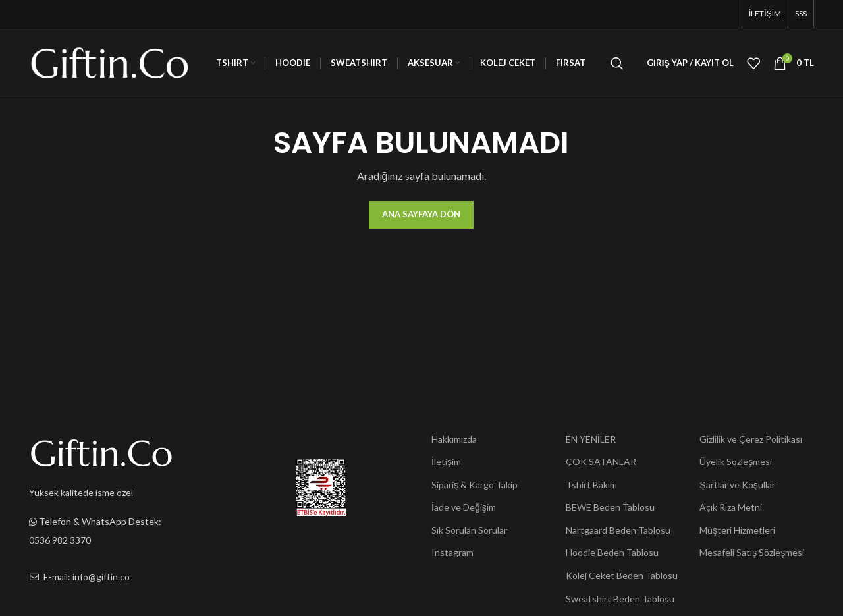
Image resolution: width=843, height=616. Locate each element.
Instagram (452, 552)
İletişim (446, 462)
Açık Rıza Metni (731, 507)
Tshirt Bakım (591, 485)
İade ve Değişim (464, 507)
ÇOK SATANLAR (601, 462)
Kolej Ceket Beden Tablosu (622, 575)
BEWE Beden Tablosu (610, 507)
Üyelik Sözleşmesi (736, 462)
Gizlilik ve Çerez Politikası (751, 439)
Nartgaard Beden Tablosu (618, 530)
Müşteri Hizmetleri (737, 530)
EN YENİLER (591, 439)
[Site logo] (110, 62)
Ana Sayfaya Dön (421, 214)
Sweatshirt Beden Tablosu (620, 599)
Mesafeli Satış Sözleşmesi (752, 552)
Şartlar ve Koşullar (737, 485)
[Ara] (617, 63)
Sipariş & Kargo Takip (475, 485)
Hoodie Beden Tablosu (612, 552)
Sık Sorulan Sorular (469, 530)
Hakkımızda (454, 439)
